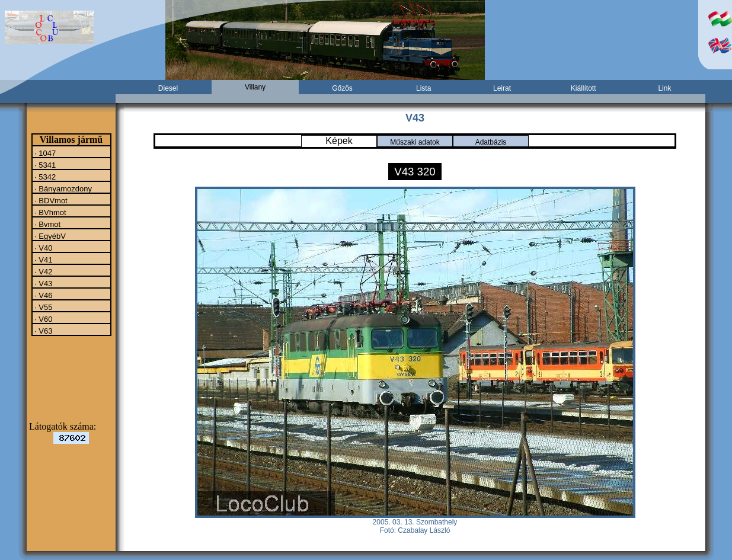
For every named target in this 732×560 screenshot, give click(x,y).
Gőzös (342, 88)
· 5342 (44, 177)
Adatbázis (491, 142)
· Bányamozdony (62, 188)
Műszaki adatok (415, 142)
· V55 (43, 307)
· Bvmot (47, 224)
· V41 (43, 260)
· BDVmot (50, 200)
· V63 (43, 331)
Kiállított (584, 88)
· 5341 (44, 165)
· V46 (43, 295)
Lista (423, 88)
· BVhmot (49, 212)
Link (664, 88)
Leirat (502, 88)
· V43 (43, 283)
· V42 (43, 271)
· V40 (43, 248)
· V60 (43, 319)
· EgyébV (49, 236)
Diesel (168, 88)
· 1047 (44, 153)
